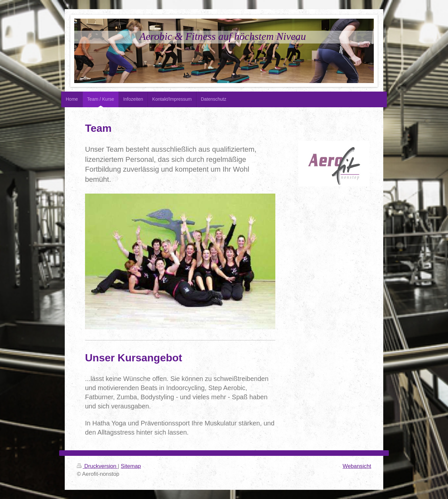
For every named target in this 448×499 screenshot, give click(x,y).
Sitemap (131, 466)
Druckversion (97, 466)
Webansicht (357, 466)
